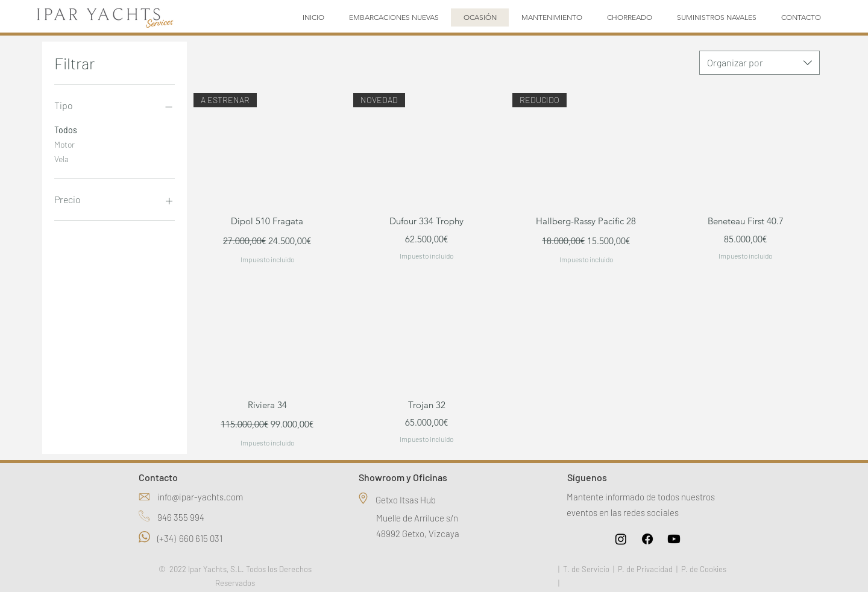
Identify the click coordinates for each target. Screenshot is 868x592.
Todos (66, 129)
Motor (64, 143)
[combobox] (759, 63)
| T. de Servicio (584, 569)
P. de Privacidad (645, 569)
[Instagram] (621, 539)
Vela (61, 158)
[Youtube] (674, 539)
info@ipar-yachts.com (200, 497)
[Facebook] (647, 539)
